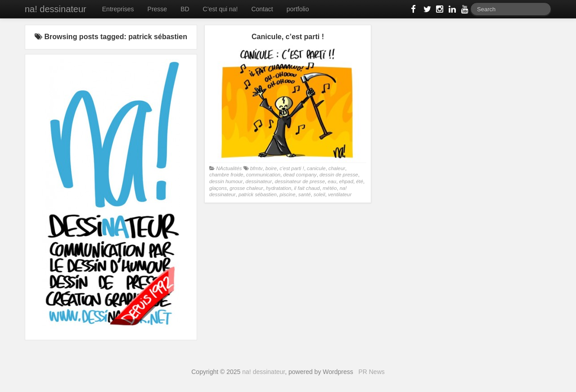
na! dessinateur (56, 9)
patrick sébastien (258, 194)
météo (330, 188)
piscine (287, 194)
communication (263, 175)
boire (271, 168)
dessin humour (226, 181)
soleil (319, 194)
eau (332, 181)
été (360, 181)
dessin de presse (339, 175)
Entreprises (118, 9)
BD (185, 9)
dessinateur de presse (299, 181)
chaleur (337, 168)
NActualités (229, 168)
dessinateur (259, 181)
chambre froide (226, 175)
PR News (371, 372)
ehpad (346, 181)
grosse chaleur (246, 188)
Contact (262, 9)
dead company (300, 175)
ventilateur (340, 194)
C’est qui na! (220, 9)
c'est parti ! (292, 168)
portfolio (298, 9)
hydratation (279, 188)
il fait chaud (307, 188)
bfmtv (256, 168)
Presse (157, 9)
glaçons (218, 188)
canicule (316, 168)
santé (305, 194)
